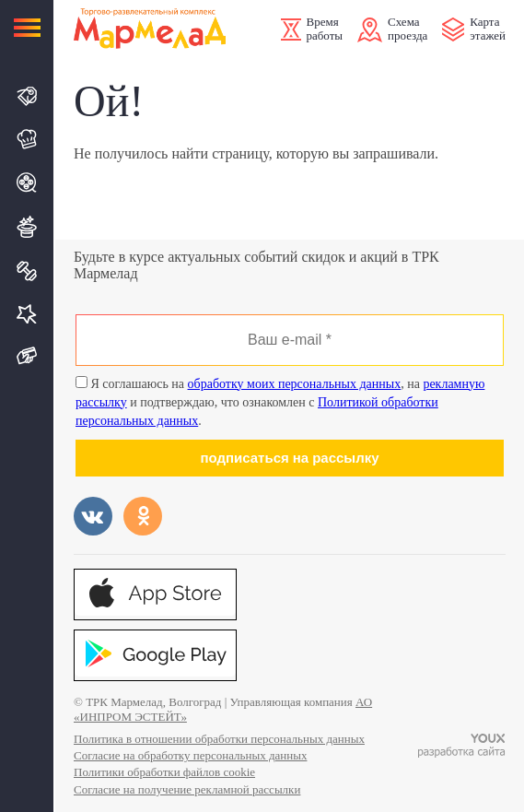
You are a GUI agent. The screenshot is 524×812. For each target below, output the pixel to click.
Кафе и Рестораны (28, 139)
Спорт (28, 271)
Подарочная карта (28, 356)
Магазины (28, 96)
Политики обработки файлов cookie (164, 772)
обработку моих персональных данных (295, 384)
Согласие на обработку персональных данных (190, 755)
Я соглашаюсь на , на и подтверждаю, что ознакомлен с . (280, 402)
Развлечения (28, 227)
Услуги (28, 314)
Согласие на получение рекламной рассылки (187, 789)
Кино (28, 182)
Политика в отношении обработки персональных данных (219, 739)
